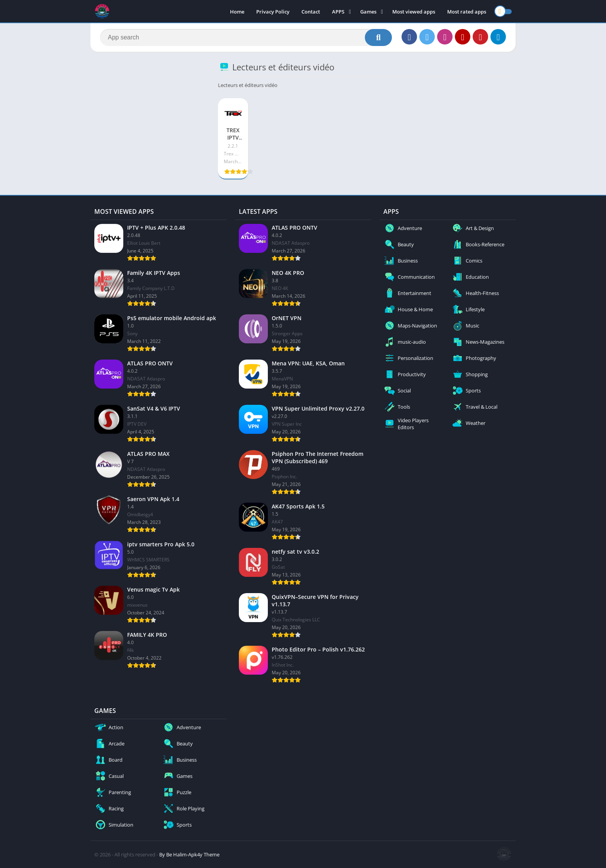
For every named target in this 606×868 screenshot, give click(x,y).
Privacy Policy (273, 12)
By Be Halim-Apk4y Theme (189, 854)
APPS (338, 12)
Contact (311, 12)
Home (237, 12)
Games (368, 12)
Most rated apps (467, 12)
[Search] (246, 38)
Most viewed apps (414, 12)
